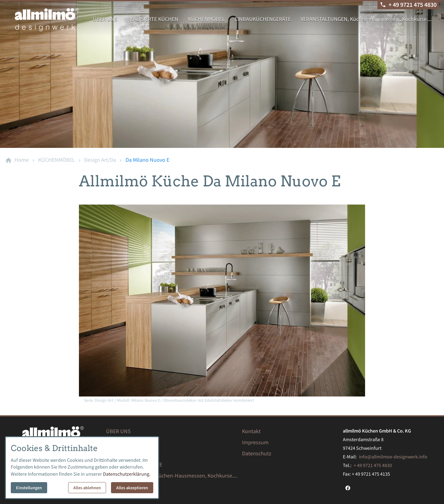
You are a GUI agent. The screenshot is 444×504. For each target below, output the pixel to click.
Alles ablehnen (87, 488)
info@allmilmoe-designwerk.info (393, 457)
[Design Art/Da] (100, 160)
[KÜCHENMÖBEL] (57, 160)
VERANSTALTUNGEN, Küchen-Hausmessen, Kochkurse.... (366, 19)
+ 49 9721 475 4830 (373, 465)
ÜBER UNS (105, 19)
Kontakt (251, 431)
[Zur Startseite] (47, 20)
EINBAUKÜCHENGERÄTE (263, 19)
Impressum (255, 442)
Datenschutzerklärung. (127, 474)
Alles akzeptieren (132, 488)
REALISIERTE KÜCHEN (153, 19)
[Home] (22, 160)
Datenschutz (257, 453)
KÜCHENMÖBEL (206, 19)
